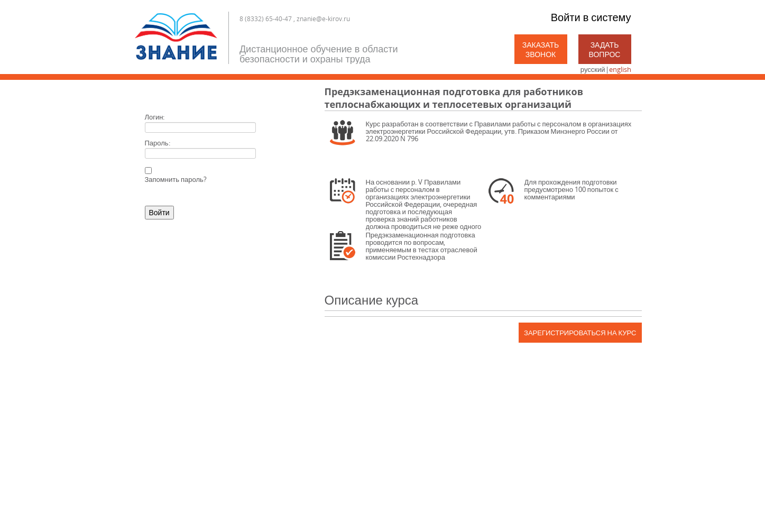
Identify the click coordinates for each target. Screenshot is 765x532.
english (620, 69)
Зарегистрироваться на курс (580, 333)
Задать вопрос (605, 49)
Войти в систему (591, 17)
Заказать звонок (541, 49)
